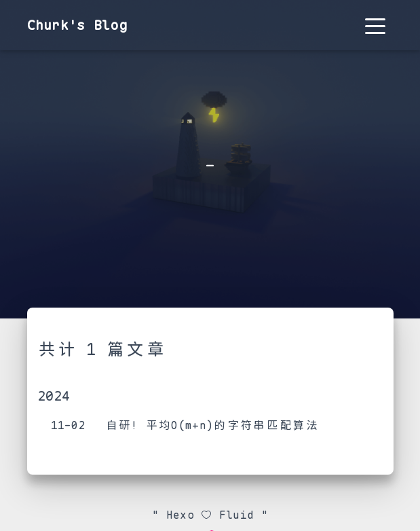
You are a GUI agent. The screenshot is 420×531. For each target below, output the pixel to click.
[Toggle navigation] (375, 25)
